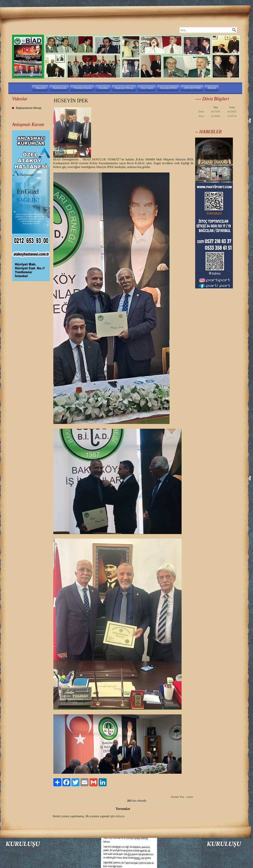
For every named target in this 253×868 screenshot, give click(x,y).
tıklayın (120, 816)
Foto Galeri (147, 88)
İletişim (212, 88)
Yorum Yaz (177, 797)
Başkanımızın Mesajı (29, 108)
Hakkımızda (60, 88)
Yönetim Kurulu (82, 88)
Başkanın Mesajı (124, 88)
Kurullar (103, 88)
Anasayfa (41, 88)
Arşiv (190, 797)
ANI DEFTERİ (192, 88)
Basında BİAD (169, 88)
